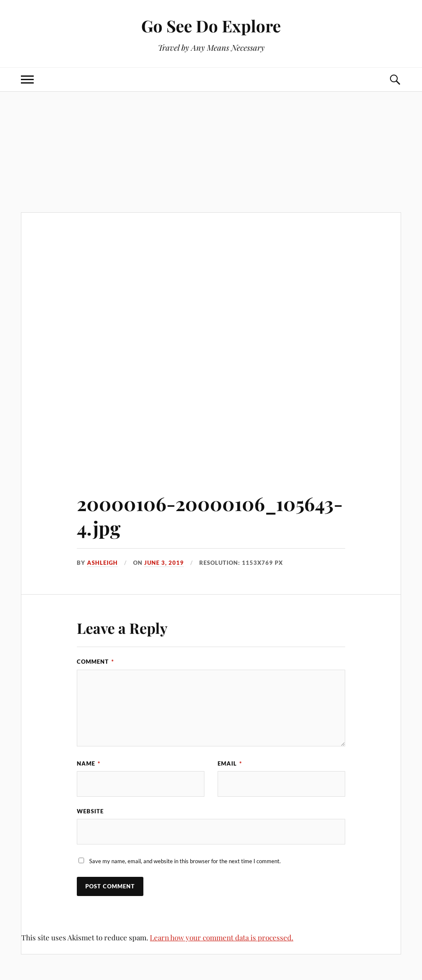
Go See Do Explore (211, 26)
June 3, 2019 (164, 563)
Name (89, 763)
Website (90, 811)
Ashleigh (102, 563)
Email (230, 763)
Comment (95, 662)
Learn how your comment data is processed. (221, 937)
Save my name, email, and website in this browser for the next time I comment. (185, 861)
